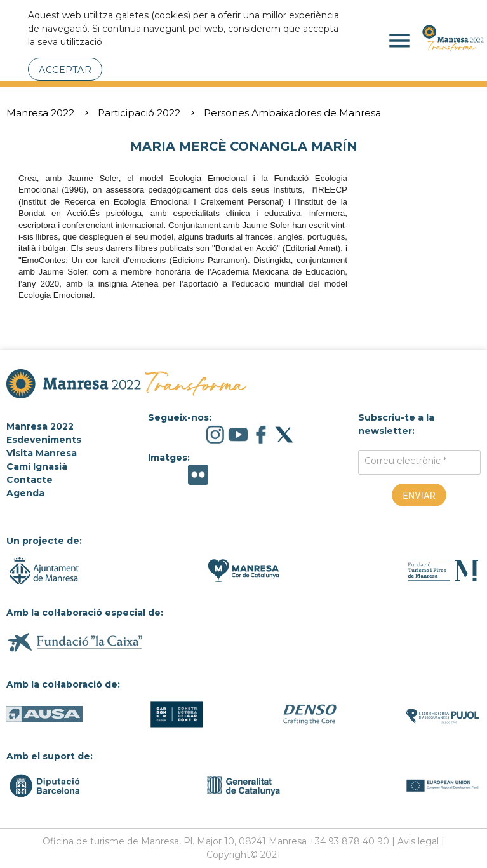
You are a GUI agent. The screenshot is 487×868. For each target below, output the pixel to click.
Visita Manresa (42, 453)
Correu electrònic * (405, 461)
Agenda (25, 493)
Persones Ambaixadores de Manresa (292, 113)
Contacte (30, 480)
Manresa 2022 (40, 113)
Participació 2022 (139, 113)
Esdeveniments (44, 440)
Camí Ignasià (37, 466)
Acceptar (65, 70)
